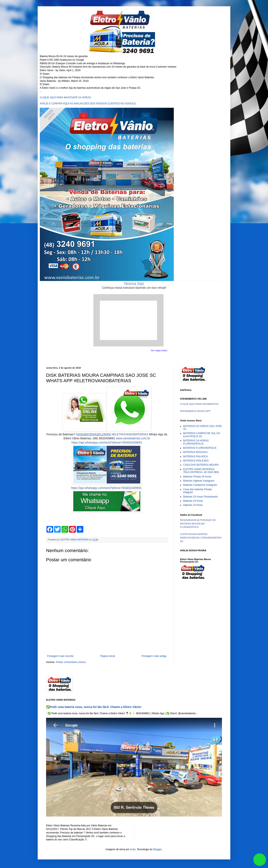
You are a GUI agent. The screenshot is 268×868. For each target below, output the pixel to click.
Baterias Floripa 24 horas (197, 477)
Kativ (133, 849)
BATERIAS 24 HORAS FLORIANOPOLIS (196, 442)
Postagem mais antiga (154, 656)
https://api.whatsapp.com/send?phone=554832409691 (107, 442)
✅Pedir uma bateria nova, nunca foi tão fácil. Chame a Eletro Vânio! (94, 707)
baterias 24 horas (193, 505)
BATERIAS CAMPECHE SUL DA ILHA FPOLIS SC (202, 435)
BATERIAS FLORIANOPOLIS (200, 448)
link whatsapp (260, 860)
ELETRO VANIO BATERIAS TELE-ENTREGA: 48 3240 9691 (201, 471)
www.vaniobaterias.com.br (133, 438)
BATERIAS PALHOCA (196, 456)
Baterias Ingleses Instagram (199, 481)
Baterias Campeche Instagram (200, 485)
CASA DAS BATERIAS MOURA (201, 465)
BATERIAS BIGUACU (195, 452)
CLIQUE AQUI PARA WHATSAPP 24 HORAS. (66, 97)
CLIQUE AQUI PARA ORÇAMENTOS (199, 404)
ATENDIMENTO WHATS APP (195, 411)
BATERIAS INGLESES (196, 461)
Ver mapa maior (159, 350)
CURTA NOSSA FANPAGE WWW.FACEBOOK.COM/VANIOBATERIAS (201, 538)
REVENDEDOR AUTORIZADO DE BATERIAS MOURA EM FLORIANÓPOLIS (198, 524)
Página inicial (108, 656)
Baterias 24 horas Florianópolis (200, 497)
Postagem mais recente (60, 656)
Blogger (157, 849)
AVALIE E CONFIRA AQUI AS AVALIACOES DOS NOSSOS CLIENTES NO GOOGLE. (88, 104)
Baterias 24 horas (193, 501)
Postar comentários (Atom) (71, 662)
